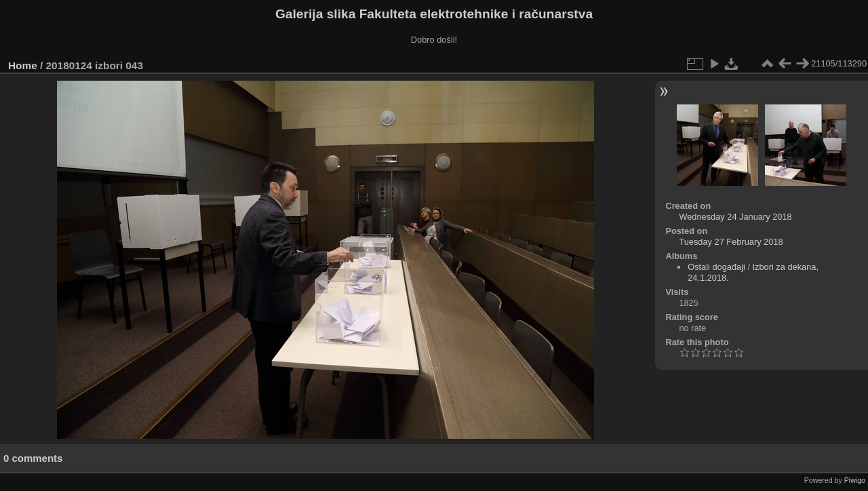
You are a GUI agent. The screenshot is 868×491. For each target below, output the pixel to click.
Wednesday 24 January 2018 (735, 217)
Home (23, 65)
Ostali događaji (716, 267)
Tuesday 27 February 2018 (731, 242)
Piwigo (855, 480)
